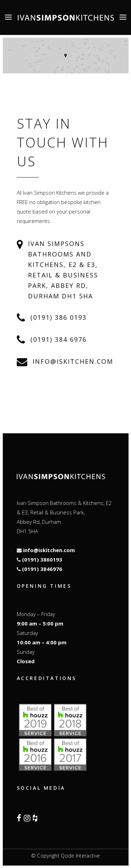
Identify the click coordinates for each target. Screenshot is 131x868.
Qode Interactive (80, 856)
